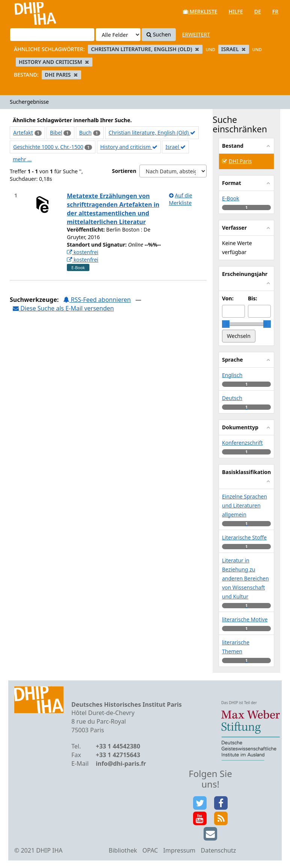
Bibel (56, 133)
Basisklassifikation (246, 472)
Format (232, 183)
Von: (228, 298)
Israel (175, 147)
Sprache (233, 360)
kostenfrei (83, 252)
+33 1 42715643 (118, 755)
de (258, 11)
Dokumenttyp (240, 427)
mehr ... (22, 159)
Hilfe (236, 11)
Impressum (180, 850)
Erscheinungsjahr (245, 274)
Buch (85, 133)
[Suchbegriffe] (52, 35)
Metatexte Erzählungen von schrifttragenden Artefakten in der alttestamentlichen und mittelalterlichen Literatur (113, 209)
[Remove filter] (197, 49)
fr (275, 11)
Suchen (159, 34)
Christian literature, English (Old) (152, 133)
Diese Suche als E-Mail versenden (63, 308)
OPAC (150, 850)
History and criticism (129, 147)
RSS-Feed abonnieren (97, 300)
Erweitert (196, 34)
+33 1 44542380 (118, 746)
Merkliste (200, 11)
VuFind (26, 11)
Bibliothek (123, 850)
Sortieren (124, 171)
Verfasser (234, 228)
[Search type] (118, 35)
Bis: (252, 298)
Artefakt (23, 133)
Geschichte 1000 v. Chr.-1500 (48, 147)
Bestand (233, 146)
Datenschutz (218, 850)
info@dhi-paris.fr (121, 763)
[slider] (226, 324)
